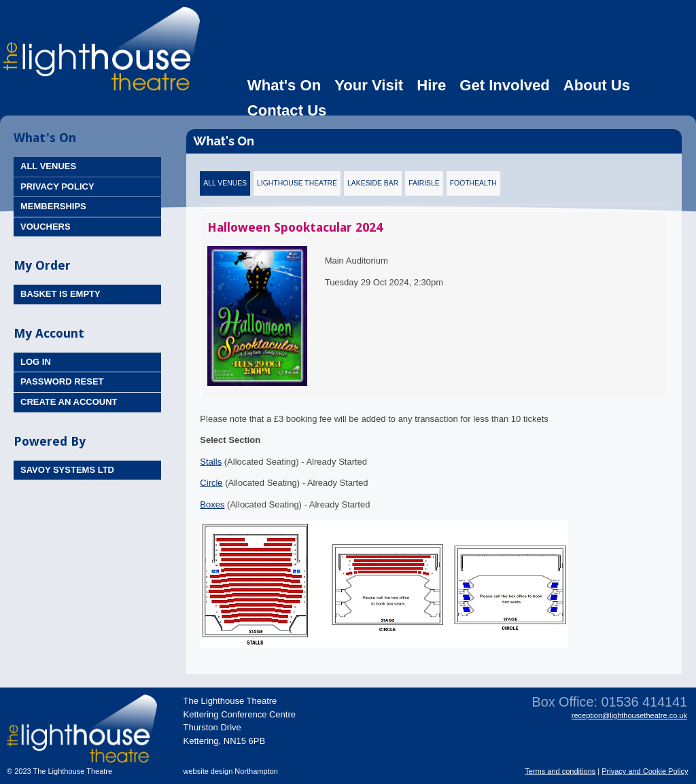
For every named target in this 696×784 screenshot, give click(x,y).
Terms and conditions (560, 771)
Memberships (53, 206)
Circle (211, 483)
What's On (284, 85)
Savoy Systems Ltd (67, 470)
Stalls (211, 462)
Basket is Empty (60, 294)
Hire (431, 85)
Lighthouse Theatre (297, 183)
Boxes (212, 504)
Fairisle (424, 183)
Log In (36, 362)
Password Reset (62, 381)
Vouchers (46, 227)
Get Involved (505, 85)
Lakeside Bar (373, 183)
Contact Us (287, 110)
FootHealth (473, 183)
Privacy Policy (57, 186)
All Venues (48, 166)
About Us (597, 85)
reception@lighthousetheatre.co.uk (629, 715)
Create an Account (69, 402)
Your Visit (369, 85)
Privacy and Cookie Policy (645, 771)
